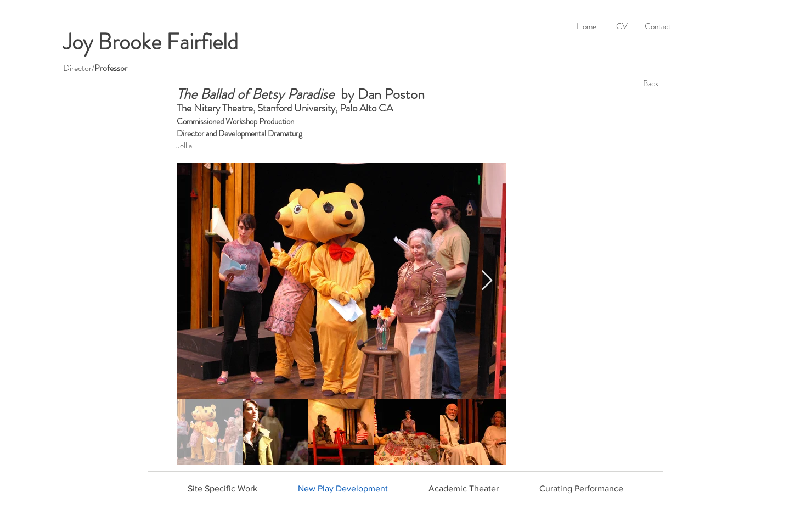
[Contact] (658, 26)
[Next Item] (487, 281)
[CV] (622, 26)
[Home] (586, 26)
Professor (111, 68)
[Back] (651, 83)
